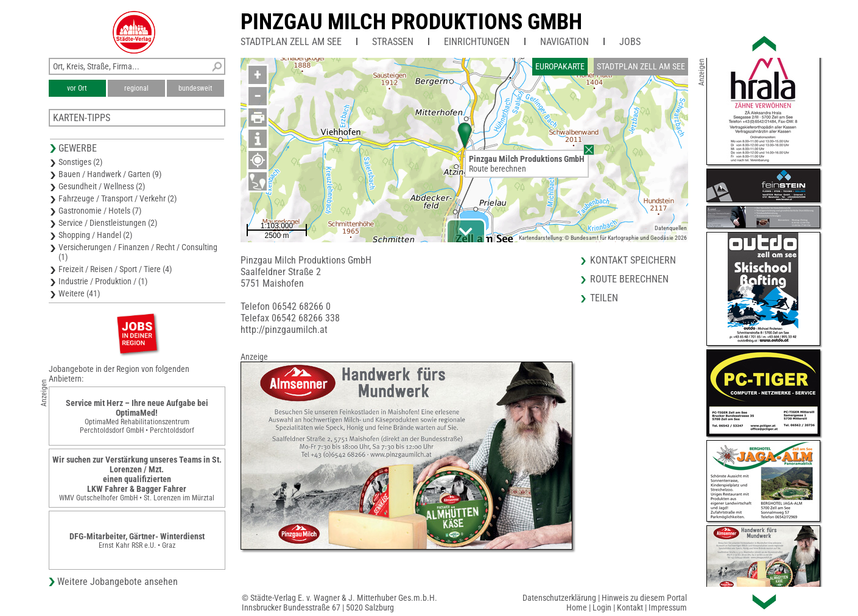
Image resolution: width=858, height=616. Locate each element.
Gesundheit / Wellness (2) (102, 186)
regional (136, 88)
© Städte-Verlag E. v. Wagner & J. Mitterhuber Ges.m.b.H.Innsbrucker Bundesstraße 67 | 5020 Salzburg (339, 603)
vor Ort (77, 88)
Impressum (668, 607)
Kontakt (630, 607)
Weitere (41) (79, 293)
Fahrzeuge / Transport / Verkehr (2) (118, 198)
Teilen (604, 298)
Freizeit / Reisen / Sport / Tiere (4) (115, 269)
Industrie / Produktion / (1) (103, 281)
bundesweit (195, 88)
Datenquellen (671, 228)
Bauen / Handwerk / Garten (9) (110, 174)
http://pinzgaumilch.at (284, 330)
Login (602, 607)
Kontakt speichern (633, 260)
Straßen (393, 42)
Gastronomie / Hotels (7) (100, 211)
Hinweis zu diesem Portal (644, 598)
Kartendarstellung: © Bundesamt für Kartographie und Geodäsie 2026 (603, 238)
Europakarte (560, 66)
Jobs (630, 42)
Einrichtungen (477, 42)
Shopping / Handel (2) (95, 235)
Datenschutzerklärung (559, 598)
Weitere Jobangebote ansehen (118, 582)
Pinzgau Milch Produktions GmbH (411, 22)
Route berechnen (498, 169)
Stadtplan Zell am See (291, 42)
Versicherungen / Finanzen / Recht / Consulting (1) (138, 252)
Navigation (564, 42)
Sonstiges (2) (80, 162)
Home (577, 607)
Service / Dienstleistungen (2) (108, 223)
